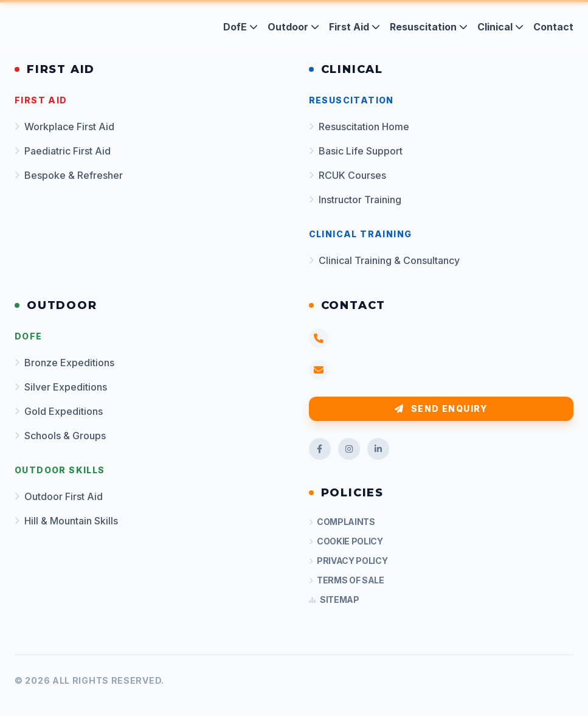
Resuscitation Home (359, 127)
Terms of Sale (347, 580)
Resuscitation (429, 27)
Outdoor (293, 27)
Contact (553, 27)
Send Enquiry (441, 408)
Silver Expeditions (61, 387)
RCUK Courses (348, 175)
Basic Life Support (356, 151)
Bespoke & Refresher (69, 175)
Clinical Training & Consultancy (384, 260)
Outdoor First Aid (59, 496)
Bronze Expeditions (64, 363)
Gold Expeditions (59, 411)
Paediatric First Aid (63, 151)
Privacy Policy (348, 561)
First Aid (355, 27)
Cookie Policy (346, 541)
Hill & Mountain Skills (66, 521)
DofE (240, 27)
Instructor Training (355, 200)
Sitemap (334, 600)
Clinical (500, 27)
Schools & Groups (60, 436)
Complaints (342, 522)
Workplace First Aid (64, 127)
